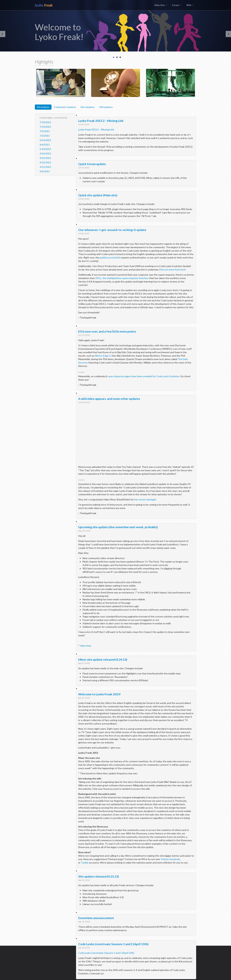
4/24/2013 (45, 153)
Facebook (175, 859)
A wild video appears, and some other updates (109, 399)
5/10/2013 (45, 149)
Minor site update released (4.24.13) (103, 660)
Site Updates (88, 107)
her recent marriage (145, 499)
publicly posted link (110, 257)
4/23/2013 (45, 158)
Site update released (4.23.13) (99, 876)
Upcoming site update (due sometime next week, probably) (118, 527)
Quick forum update (92, 164)
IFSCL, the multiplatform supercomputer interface (122, 278)
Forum (177, 5)
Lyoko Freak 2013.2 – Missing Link (101, 121)
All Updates (43, 107)
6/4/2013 (45, 145)
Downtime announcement (96, 918)
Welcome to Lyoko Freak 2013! (99, 694)
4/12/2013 (45, 167)
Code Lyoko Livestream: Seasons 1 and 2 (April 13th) (113, 944)
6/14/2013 (45, 140)
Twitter (164, 859)
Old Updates (106, 107)
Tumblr (85, 863)
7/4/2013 (45, 131)
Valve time (86, 646)
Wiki (190, 5)
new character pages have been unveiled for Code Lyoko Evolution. (144, 376)
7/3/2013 (45, 136)
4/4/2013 (45, 171)
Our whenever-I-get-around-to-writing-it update (112, 230)
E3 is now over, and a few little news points (107, 331)
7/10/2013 (45, 122)
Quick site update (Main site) (98, 195)
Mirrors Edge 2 (103, 356)
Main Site (161, 5)
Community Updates (65, 107)
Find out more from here (172, 269)
